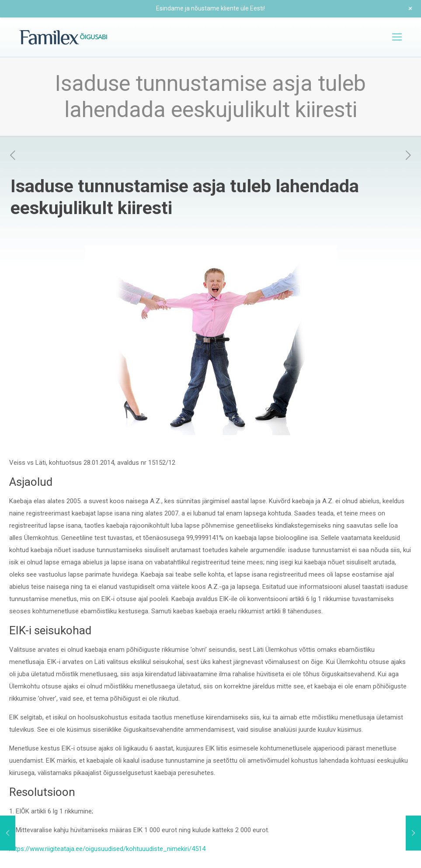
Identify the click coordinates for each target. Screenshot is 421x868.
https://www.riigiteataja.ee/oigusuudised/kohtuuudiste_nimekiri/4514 (107, 849)
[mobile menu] (397, 37)
